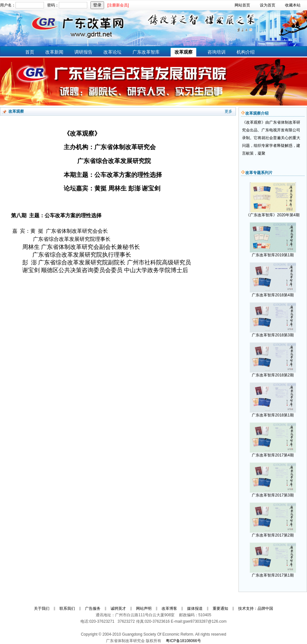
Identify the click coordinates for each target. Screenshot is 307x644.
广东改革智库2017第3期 (273, 495)
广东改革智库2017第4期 (273, 455)
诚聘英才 (118, 608)
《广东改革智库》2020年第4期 (273, 215)
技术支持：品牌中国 (256, 608)
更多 (228, 111)
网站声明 (144, 608)
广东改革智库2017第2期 (273, 535)
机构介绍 (246, 52)
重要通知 (220, 608)
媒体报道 (195, 608)
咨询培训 (217, 52)
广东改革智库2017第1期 (273, 575)
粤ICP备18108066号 (183, 641)
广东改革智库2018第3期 (273, 335)
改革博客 (169, 608)
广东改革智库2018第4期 (273, 295)
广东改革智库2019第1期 (273, 255)
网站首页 (242, 5)
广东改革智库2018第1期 (273, 415)
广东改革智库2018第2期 (273, 375)
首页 (30, 52)
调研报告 (83, 52)
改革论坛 (112, 52)
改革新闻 (54, 52)
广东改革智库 (146, 52)
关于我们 (42, 608)
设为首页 (268, 5)
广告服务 (93, 608)
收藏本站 (293, 5)
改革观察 (184, 52)
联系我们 (67, 608)
